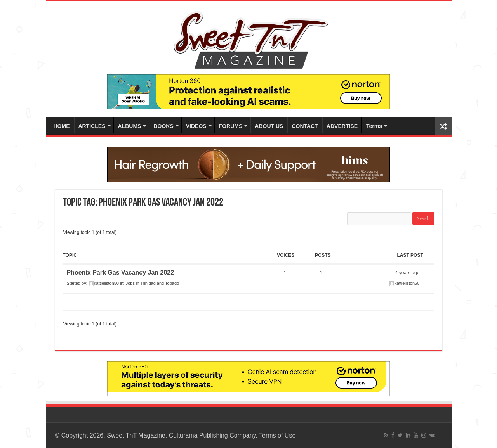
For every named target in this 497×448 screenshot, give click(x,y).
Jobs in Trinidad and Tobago (152, 283)
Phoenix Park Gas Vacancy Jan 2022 (121, 272)
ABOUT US (269, 126)
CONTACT (305, 126)
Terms (374, 126)
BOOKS (163, 126)
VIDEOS (196, 126)
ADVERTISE (342, 126)
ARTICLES (92, 126)
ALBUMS (130, 126)
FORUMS (231, 126)
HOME (62, 126)
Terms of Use (277, 435)
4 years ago (408, 273)
